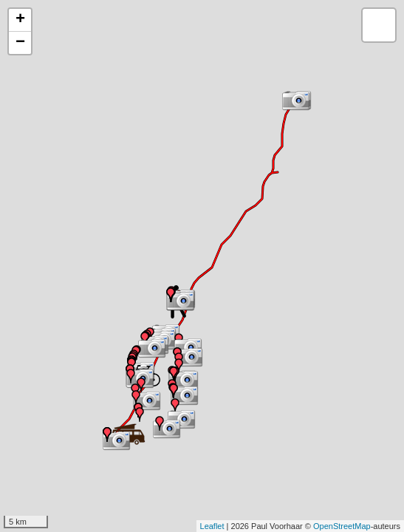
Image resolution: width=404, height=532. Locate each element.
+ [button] (20, 20)
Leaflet (212, 526)
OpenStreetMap (342, 526)
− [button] (20, 43)
